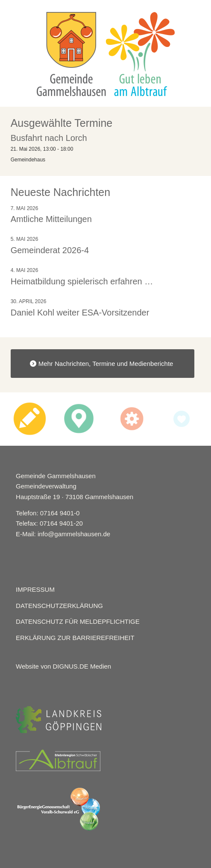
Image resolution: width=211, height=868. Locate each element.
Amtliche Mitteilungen (51, 219)
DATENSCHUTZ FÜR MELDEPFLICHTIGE (78, 621)
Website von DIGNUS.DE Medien (63, 666)
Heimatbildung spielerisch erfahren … (82, 281)
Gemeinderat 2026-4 (50, 250)
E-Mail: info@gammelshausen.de (63, 534)
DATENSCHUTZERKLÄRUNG (59, 606)
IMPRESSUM (35, 589)
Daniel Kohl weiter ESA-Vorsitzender (80, 313)
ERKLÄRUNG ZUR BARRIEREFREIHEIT (75, 638)
